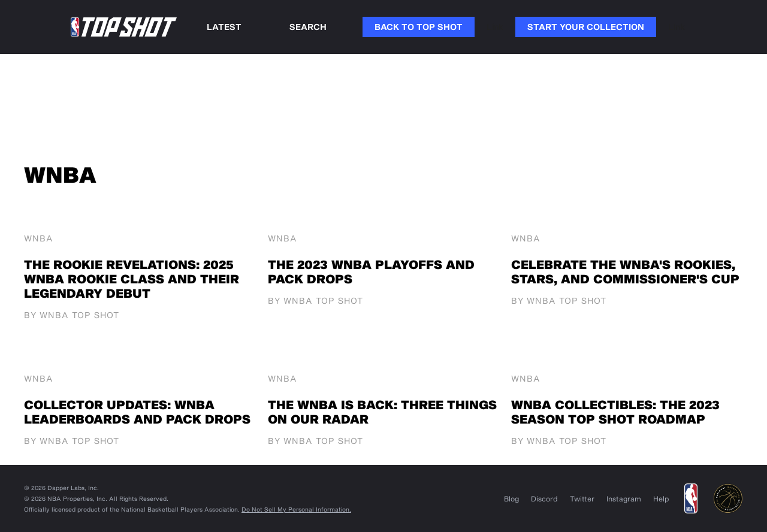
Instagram (624, 498)
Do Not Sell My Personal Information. (296, 509)
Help (661, 498)
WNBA (39, 238)
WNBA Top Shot (79, 315)
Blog (511, 498)
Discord (544, 498)
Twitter (582, 498)
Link (495, 27)
